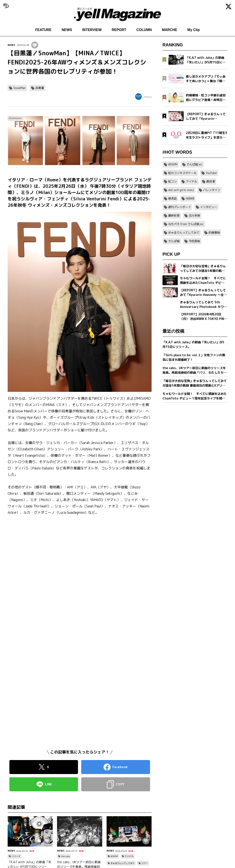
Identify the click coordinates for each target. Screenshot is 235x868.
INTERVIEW (92, 30)
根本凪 (172, 198)
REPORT (119, 30)
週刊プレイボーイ (180, 207)
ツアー (145, 863)
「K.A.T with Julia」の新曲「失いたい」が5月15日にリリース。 (193, 344)
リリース (16, 856)
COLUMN (144, 30)
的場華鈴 (214, 233)
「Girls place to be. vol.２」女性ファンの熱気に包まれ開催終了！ (194, 357)
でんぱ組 (174, 241)
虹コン (172, 181)
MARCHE (169, 30)
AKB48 (190, 198)
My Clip (194, 30)
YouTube (211, 173)
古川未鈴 (194, 215)
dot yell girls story (181, 190)
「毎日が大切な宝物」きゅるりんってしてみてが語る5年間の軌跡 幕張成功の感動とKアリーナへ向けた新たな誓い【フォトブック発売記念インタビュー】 (195, 383)
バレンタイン (212, 190)
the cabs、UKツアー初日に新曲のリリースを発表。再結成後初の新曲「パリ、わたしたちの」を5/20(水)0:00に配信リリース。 (194, 370)
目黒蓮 (40, 88)
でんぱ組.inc (194, 164)
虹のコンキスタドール (182, 173)
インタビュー (209, 207)
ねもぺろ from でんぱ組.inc (186, 224)
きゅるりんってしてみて (123, 863)
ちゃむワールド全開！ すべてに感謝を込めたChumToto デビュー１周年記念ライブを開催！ (195, 396)
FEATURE (43, 30)
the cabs (65, 856)
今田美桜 (194, 241)
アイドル (129, 856)
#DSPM (114, 856)
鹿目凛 (211, 181)
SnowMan (19, 88)
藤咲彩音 (174, 215)
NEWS (67, 30)
